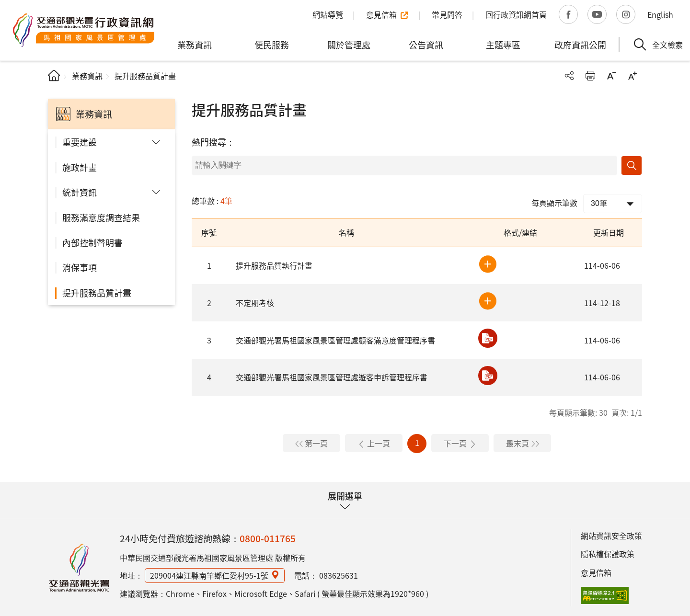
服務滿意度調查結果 (101, 217)
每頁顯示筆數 (554, 203)
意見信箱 (596, 572)
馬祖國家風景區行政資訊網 (79, 568)
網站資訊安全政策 (611, 536)
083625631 (339, 575)
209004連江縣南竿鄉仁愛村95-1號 (209, 575)
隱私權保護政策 (608, 554)
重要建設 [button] (80, 142)
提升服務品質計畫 (97, 293)
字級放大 (632, 76)
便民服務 (272, 45)
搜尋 (632, 165)
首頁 (54, 75)
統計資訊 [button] (80, 192)
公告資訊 (426, 45)
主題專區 (503, 45)
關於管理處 (349, 45)
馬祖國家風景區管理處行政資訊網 (84, 30)
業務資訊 (195, 45)
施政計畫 (80, 167)
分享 (569, 76)
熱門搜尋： (213, 142)
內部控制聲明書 (92, 242)
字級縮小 (611, 76)
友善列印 (590, 76)
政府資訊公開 (580, 45)
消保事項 (80, 267)
